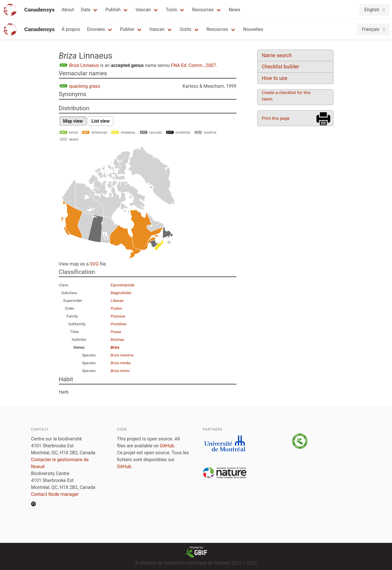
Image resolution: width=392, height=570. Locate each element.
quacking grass (85, 86)
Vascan (143, 10)
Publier (127, 29)
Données (96, 29)
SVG (94, 264)
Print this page (276, 118)
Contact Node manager (55, 494)
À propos (71, 29)
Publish (113, 10)
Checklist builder (281, 67)
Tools (171, 10)
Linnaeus (84, 65)
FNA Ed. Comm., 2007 (194, 65)
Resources (203, 10)
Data (86, 10)
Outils (186, 29)
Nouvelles (253, 29)
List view (101, 121)
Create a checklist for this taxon (286, 96)
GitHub (167, 446)
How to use (275, 78)
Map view (73, 121)
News (235, 10)
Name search (277, 55)
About (68, 10)
